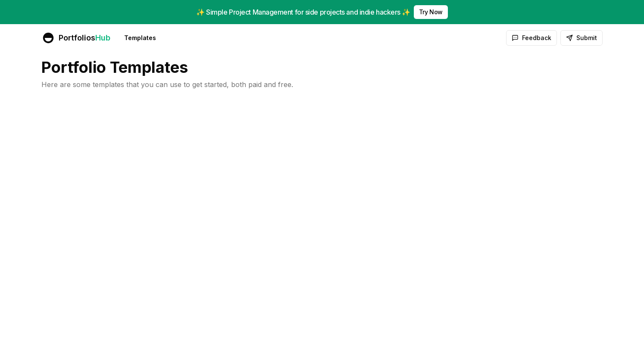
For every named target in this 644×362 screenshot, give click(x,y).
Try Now (431, 12)
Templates (140, 38)
